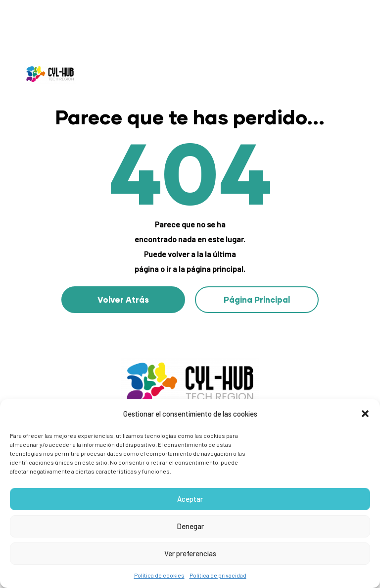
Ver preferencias (190, 553)
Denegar (190, 526)
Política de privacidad (218, 575)
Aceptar (190, 499)
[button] (365, 414)
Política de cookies (159, 575)
